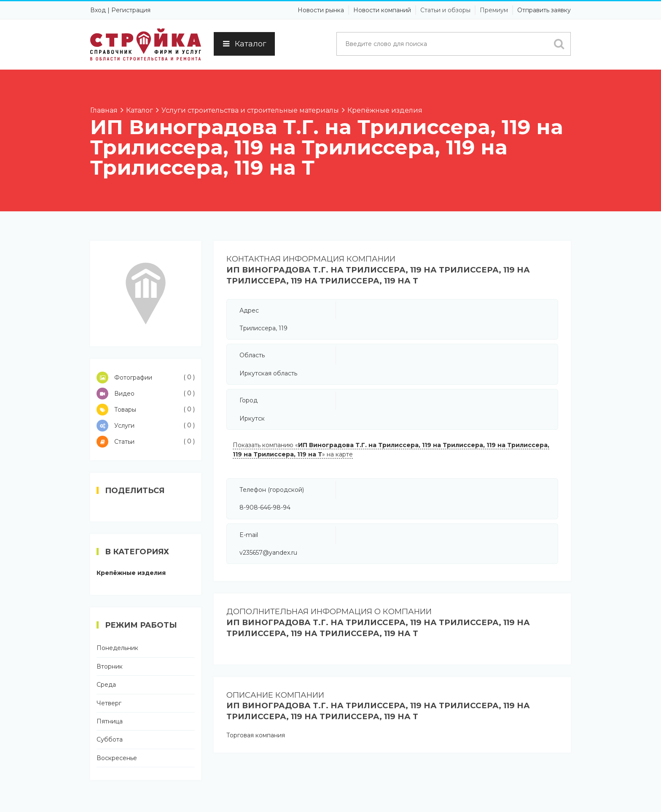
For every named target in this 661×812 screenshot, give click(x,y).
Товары (146, 410)
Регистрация (131, 10)
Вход (98, 10)
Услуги (146, 426)
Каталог (244, 44)
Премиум (494, 10)
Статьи (146, 442)
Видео (146, 394)
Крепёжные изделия (131, 573)
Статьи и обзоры (445, 10)
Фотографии (146, 378)
